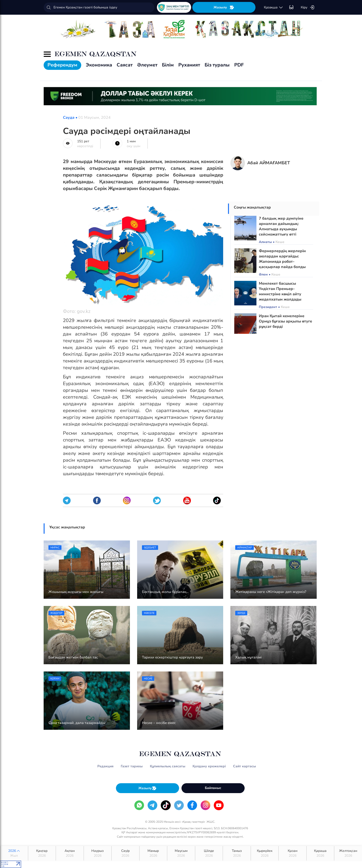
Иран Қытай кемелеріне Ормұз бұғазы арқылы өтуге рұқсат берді (285, 321)
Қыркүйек (265, 853)
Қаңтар (42, 853)
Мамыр (153, 853)
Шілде (209, 853)
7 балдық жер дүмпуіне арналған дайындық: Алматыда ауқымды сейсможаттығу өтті (281, 226)
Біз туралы (217, 65)
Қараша (320, 853)
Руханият (189, 65)
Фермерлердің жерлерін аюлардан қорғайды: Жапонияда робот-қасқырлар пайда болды (282, 259)
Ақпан (70, 853)
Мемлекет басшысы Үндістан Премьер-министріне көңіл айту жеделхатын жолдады (280, 291)
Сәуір (125, 853)
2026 (14, 853)
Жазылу (224, 7)
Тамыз (237, 853)
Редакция (105, 766)
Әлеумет (147, 65)
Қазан (292, 853)
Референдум (62, 65)
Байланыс (213, 788)
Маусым (181, 853)
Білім (168, 65)
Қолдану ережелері (209, 766)
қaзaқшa (274, 7)
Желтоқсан (348, 853)
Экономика (99, 65)
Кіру (308, 7)
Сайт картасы (245, 766)
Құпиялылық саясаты (168, 766)
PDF (239, 65)
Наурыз (98, 853)
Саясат (125, 65)
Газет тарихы (132, 766)
